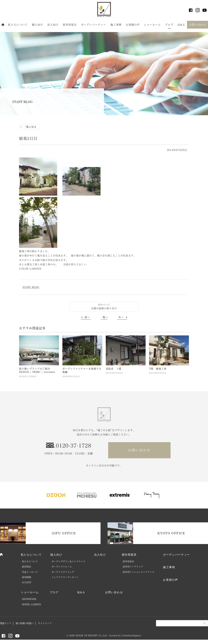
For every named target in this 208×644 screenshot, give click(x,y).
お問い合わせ (198, 25)
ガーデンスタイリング (63, 572)
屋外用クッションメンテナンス (138, 572)
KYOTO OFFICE (171, 533)
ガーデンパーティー (94, 25)
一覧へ (104, 317)
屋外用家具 (70, 25)
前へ (87, 317)
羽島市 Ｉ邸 (114, 369)
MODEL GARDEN (31, 604)
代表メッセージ (30, 572)
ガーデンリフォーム (62, 567)
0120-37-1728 (73, 446)
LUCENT (27, 582)
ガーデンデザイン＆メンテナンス (68, 561)
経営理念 (27, 567)
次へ (121, 317)
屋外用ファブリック (133, 567)
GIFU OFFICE (64, 533)
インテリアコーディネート (65, 577)
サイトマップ (45, 623)
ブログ (169, 25)
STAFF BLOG (31, 287)
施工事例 (116, 25)
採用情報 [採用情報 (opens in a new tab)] (27, 577)
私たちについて (18, 25)
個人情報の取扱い (25, 623)
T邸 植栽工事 (158, 369)
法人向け (53, 25)
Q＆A (181, 25)
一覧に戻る (30, 127)
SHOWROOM (29, 599)
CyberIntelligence (132, 636)
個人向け (38, 25)
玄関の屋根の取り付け (104, 308)
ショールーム (152, 25)
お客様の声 (133, 25)
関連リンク (6, 623)
